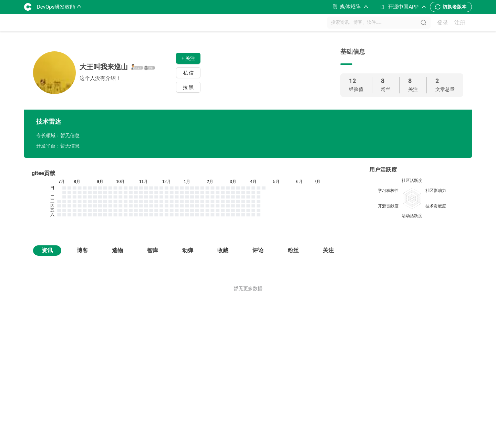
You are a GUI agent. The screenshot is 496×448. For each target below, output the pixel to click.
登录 (443, 23)
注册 (460, 23)
